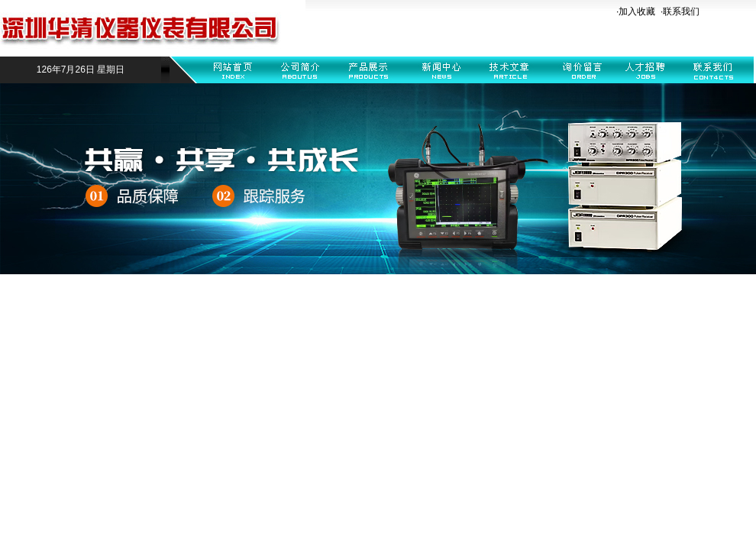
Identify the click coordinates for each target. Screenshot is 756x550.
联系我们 (681, 11)
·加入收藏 (636, 11)
